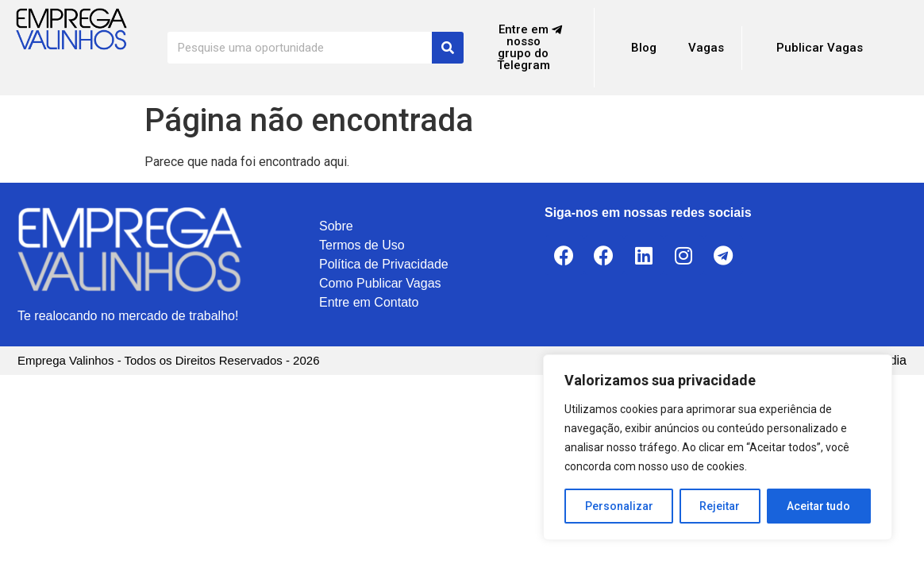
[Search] (448, 48)
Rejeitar (720, 506)
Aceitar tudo (819, 506)
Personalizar (619, 506)
